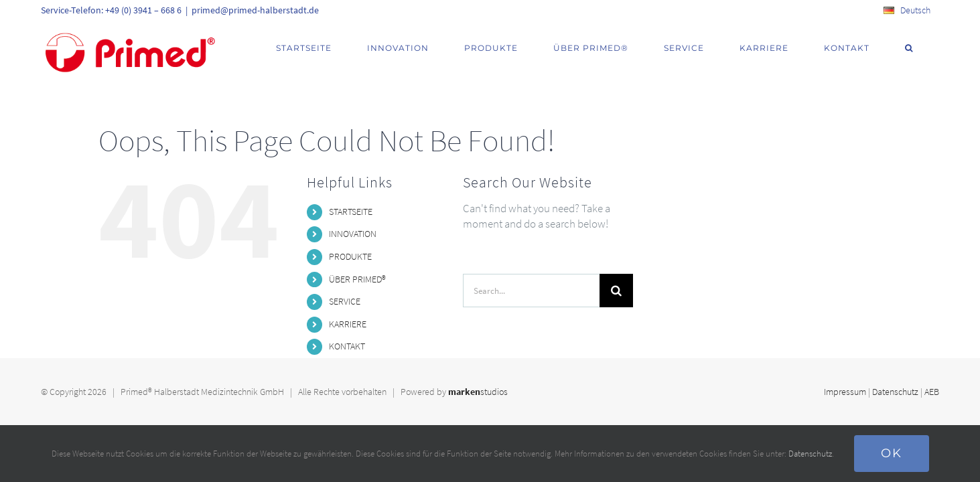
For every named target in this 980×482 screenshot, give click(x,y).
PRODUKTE (350, 256)
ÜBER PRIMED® (357, 279)
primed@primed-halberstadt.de (255, 10)
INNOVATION (353, 234)
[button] (926, 48)
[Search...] (531, 291)
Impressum (845, 392)
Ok (892, 453)
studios (478, 392)
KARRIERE (348, 324)
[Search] (616, 291)
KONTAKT (347, 346)
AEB (932, 392)
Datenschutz (895, 392)
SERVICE (345, 301)
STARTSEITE (351, 212)
